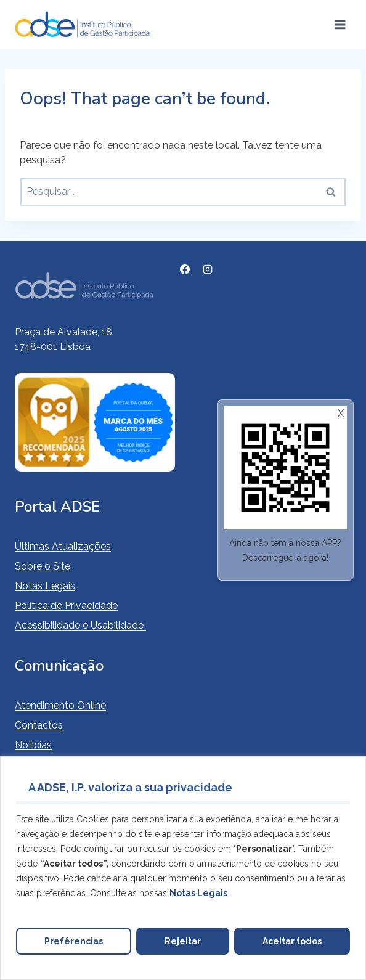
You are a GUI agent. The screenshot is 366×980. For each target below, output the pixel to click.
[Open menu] (340, 24)
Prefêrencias (74, 941)
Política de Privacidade (66, 606)
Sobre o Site (43, 566)
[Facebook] (185, 269)
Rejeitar (183, 941)
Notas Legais (45, 586)
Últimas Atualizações (63, 546)
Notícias (33, 745)
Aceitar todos (292, 941)
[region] (183, 868)
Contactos (39, 725)
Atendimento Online (60, 705)
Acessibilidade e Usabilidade (80, 625)
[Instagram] (208, 269)
